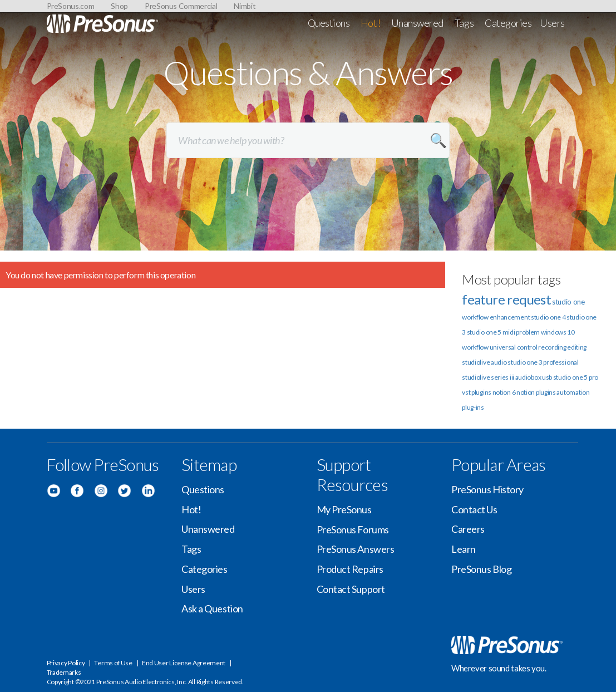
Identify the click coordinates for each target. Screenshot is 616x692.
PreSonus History (487, 489)
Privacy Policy (66, 663)
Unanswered (418, 23)
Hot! (370, 23)
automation (573, 392)
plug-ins (473, 407)
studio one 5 (484, 332)
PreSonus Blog (481, 569)
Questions (329, 23)
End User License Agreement (184, 663)
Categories (508, 23)
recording (552, 347)
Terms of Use (113, 663)
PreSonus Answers (356, 549)
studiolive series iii (488, 377)
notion (526, 392)
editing (577, 347)
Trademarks (64, 672)
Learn (464, 549)
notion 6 (504, 392)
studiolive (476, 362)
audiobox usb (534, 377)
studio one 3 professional (543, 362)
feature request (506, 299)
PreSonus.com (71, 6)
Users (552, 23)
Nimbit (245, 6)
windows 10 (558, 332)
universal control (514, 347)
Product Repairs (350, 569)
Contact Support (351, 589)
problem (528, 332)
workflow (475, 347)
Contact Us (474, 509)
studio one (568, 302)
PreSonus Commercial (181, 6)
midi (509, 332)
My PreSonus (344, 509)
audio (499, 362)
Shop (119, 6)
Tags (464, 23)
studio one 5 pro (576, 377)
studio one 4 (548, 317)
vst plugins (477, 392)
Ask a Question (212, 608)
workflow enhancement (496, 317)
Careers (468, 529)
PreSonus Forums (353, 529)
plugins (546, 392)
